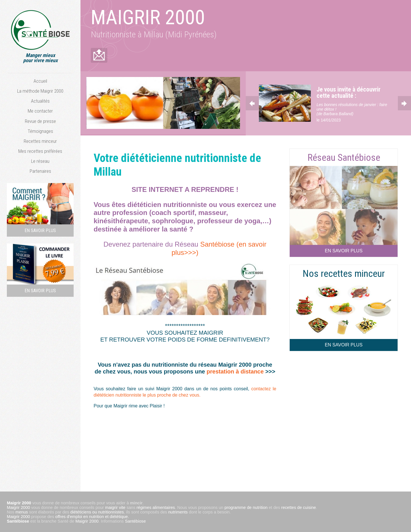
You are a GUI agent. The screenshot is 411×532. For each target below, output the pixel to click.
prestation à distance (236, 371)
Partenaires (40, 171)
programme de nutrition (246, 507)
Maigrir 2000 (18, 507)
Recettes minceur (40, 141)
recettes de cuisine (299, 507)
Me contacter (40, 111)
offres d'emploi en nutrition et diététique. (92, 516)
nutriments (178, 511)
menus (22, 511)
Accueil (40, 81)
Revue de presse (40, 121)
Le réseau (40, 161)
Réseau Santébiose (344, 157)
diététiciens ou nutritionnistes (97, 511)
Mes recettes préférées (40, 151)
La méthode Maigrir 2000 (40, 91)
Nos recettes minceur (344, 273)
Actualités (40, 101)
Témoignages (40, 131)
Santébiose (18, 521)
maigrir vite (115, 507)
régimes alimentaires (156, 507)
